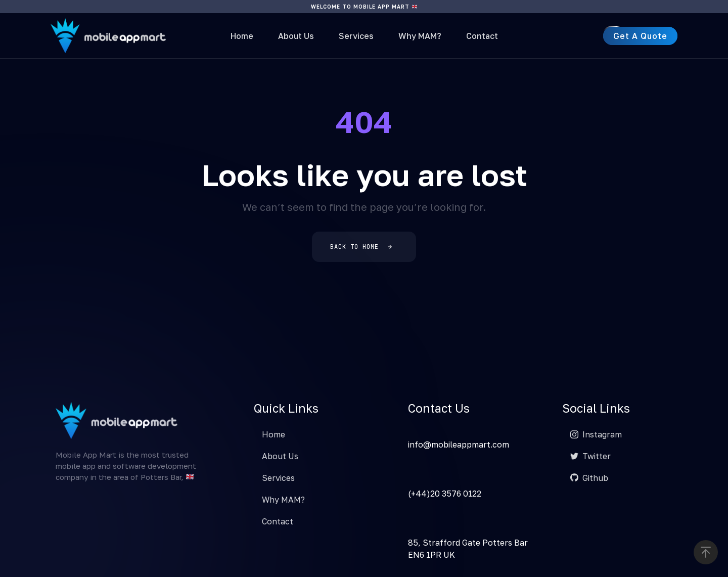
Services (356, 36)
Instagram (596, 434)
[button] (706, 552)
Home (242, 36)
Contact (482, 36)
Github (589, 478)
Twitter (590, 456)
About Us (296, 36)
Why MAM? (420, 36)
